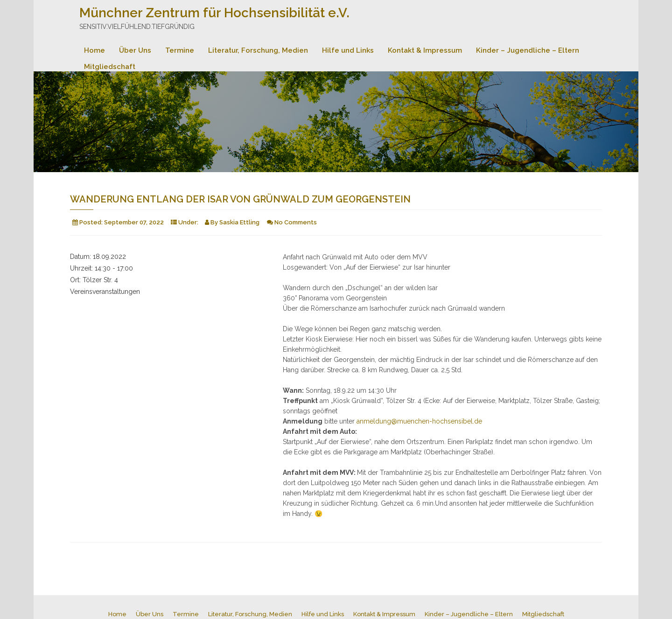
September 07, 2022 (134, 222)
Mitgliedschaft (110, 67)
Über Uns (135, 50)
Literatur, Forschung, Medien (258, 50)
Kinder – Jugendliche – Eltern (528, 50)
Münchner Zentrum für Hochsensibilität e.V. (214, 13)
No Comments (296, 222)
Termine (180, 50)
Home (94, 50)
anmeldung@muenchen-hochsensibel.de (419, 421)
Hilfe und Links (348, 50)
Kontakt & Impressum (425, 50)
